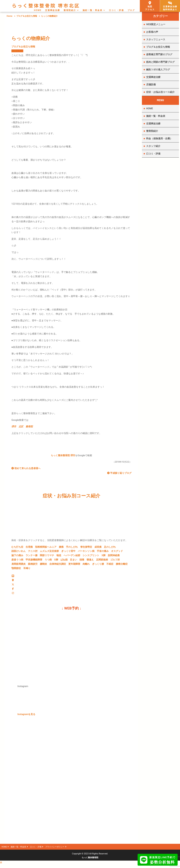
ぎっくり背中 (68, 552)
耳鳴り (27, 569)
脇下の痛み (17, 557)
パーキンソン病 (86, 552)
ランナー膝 (32, 557)
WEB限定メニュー (156, 24)
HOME (38, 10)
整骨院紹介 (70, 10)
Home (10, 16)
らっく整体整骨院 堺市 (63, 457)
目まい (74, 561)
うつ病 (48, 561)
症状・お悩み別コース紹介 (160, 92)
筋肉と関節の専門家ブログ (160, 62)
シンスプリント (91, 557)
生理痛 (29, 548)
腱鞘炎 (43, 565)
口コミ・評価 (116, 10)
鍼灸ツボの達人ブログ (158, 70)
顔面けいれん (19, 552)
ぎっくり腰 (98, 565)
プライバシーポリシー (60, 850)
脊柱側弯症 (86, 548)
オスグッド (117, 552)
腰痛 (61, 548)
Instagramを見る (26, 717)
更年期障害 (74, 565)
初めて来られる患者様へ (26, 469)
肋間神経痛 (114, 557)
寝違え (90, 561)
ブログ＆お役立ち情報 (27, 16)
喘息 (59, 557)
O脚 (56, 561)
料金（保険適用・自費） (159, 139)
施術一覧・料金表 (93, 10)
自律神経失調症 (58, 565)
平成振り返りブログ (119, 474)
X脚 (103, 557)
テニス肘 (33, 552)
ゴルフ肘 (115, 561)
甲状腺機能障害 (34, 561)
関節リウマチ (47, 557)
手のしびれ (72, 548)
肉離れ (86, 565)
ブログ (131, 10)
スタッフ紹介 (153, 146)
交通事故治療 (53, 10)
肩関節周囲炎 (19, 565)
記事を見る (17, 51)
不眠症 (110, 565)
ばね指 (64, 561)
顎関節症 (16, 569)
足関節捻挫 (102, 561)
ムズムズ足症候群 (49, 552)
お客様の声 (152, 32)
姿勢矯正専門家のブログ (159, 54)
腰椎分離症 (122, 565)
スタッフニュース (156, 39)
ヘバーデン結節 (72, 557)
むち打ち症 (17, 548)
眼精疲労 (33, 565)
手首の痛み (103, 552)
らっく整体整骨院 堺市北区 (46, 5)
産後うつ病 (17, 561)
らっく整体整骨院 (90, 861)
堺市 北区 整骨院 (22, 427)
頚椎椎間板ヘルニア (46, 548)
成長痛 (98, 548)
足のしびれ (110, 548)
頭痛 (82, 561)
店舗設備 (151, 84)
